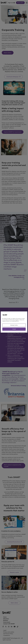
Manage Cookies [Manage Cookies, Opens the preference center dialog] (14, 325)
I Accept (14, 329)
